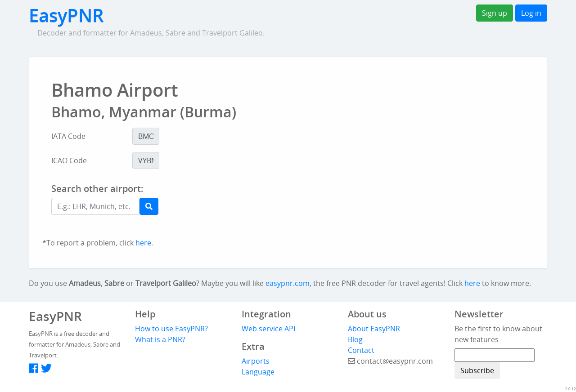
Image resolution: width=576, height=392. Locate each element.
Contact (361, 350)
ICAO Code (69, 160)
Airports (256, 361)
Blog (355, 339)
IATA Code (68, 136)
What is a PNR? (160, 339)
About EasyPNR (374, 329)
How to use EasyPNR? (171, 329)
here (143, 243)
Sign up (495, 13)
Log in (531, 13)
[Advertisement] (326, 208)
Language (258, 372)
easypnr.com (288, 283)
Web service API (268, 329)
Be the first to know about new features (498, 334)
